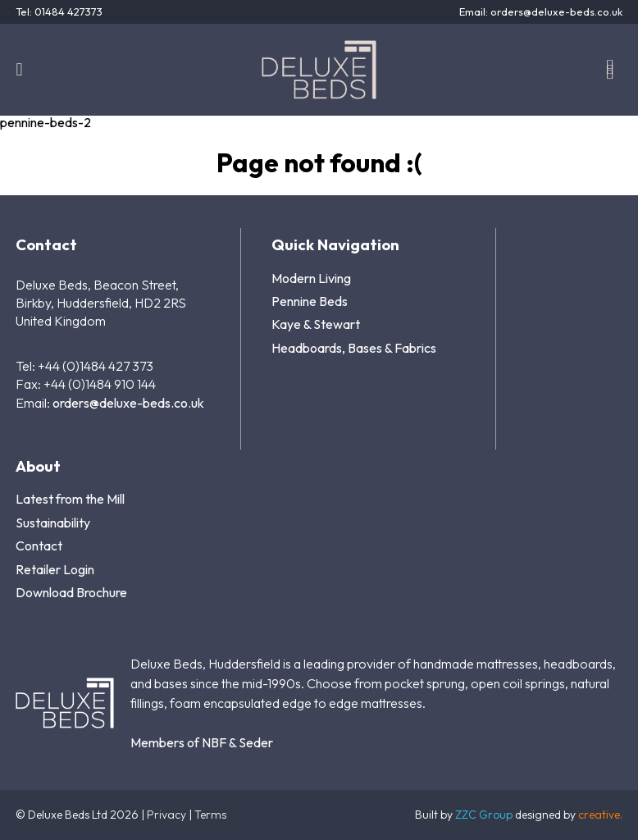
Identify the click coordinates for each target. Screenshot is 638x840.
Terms (210, 815)
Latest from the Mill (70, 499)
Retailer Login (55, 569)
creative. (600, 815)
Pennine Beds (310, 301)
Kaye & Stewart (316, 324)
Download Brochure (71, 592)
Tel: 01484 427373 (59, 12)
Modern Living (311, 278)
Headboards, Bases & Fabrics (354, 348)
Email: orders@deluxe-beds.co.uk (541, 12)
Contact (39, 546)
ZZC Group (484, 815)
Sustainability (53, 523)
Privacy (166, 815)
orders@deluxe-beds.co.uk (128, 403)
